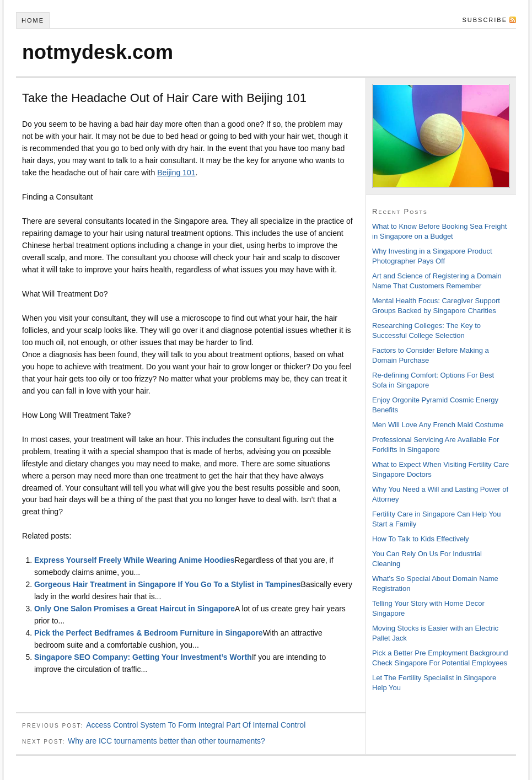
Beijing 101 (176, 173)
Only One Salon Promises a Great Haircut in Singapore (135, 609)
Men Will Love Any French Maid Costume (438, 425)
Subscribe (485, 20)
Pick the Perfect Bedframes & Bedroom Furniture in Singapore (149, 633)
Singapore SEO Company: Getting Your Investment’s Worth (143, 657)
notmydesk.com (98, 52)
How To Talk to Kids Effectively (421, 539)
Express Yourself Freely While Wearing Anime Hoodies (135, 560)
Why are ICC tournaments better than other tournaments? (166, 741)
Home (33, 20)
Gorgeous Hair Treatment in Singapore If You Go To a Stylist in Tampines (168, 584)
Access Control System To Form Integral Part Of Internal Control (196, 725)
